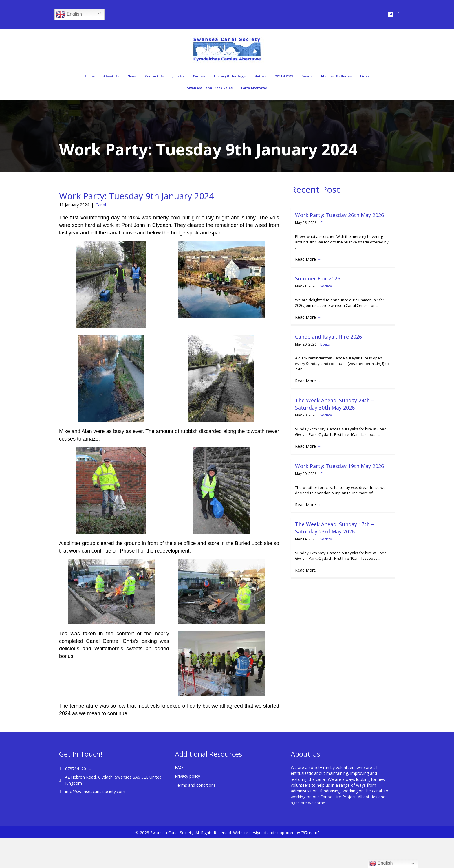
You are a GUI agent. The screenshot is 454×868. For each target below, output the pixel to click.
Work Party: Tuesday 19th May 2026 (339, 466)
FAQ (179, 767)
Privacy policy (187, 776)
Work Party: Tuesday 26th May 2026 (339, 215)
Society (326, 286)
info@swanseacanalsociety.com (95, 791)
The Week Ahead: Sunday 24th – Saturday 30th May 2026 (335, 404)
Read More (308, 259)
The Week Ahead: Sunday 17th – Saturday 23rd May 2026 (335, 528)
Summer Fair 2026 (318, 278)
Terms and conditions (195, 785)
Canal (101, 205)
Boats (325, 344)
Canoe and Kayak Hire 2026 (328, 337)
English (69, 14)
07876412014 (78, 769)
